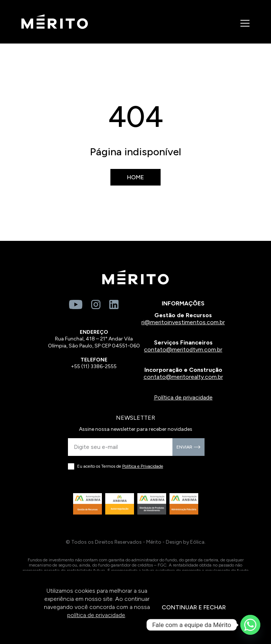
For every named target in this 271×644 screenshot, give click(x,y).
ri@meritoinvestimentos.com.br (183, 322)
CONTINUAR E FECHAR (194, 607)
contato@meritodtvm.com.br (183, 349)
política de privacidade (96, 615)
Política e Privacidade (143, 466)
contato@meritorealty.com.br (183, 377)
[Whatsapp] (250, 625)
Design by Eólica (185, 542)
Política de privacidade (183, 397)
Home (135, 177)
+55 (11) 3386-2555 (94, 366)
